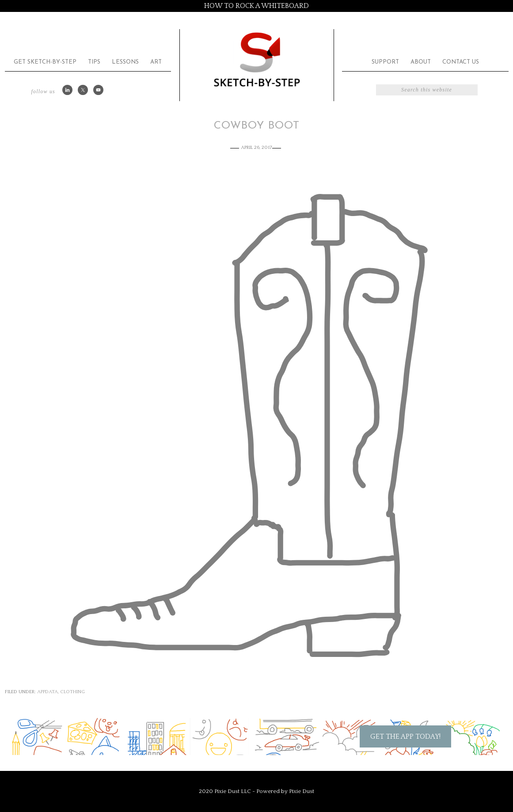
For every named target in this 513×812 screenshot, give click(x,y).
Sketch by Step (257, 59)
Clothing (72, 692)
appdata (47, 692)
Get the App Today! (405, 736)
